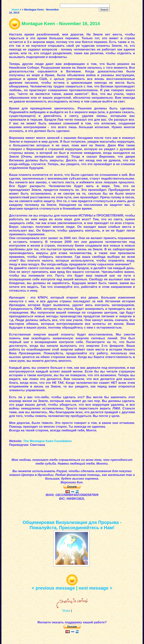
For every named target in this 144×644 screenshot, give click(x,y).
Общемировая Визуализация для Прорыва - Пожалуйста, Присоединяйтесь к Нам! (72, 525)
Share (66, 611)
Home (15, 10)
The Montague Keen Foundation (47, 441)
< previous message (53, 588)
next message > (95, 588)
